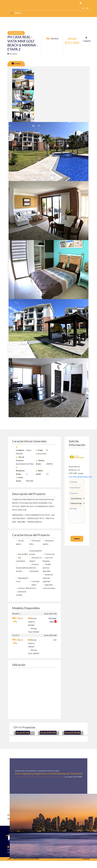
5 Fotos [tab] (16, 63)
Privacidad (86, 859)
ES (83, 8)
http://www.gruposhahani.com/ (81, 477)
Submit (77, 539)
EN (87, 8)
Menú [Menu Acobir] (16, 13)
